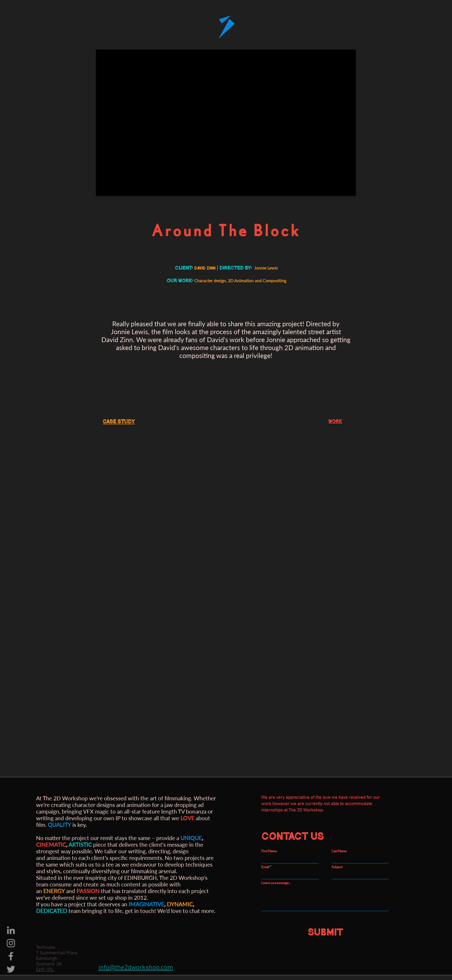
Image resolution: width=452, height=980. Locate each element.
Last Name (339, 851)
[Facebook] (11, 956)
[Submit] (325, 930)
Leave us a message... (276, 883)
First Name (269, 851)
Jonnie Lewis (129, 332)
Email (265, 867)
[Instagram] (11, 943)
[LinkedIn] (11, 930)
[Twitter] (11, 969)
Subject (337, 867)
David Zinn (117, 339)
